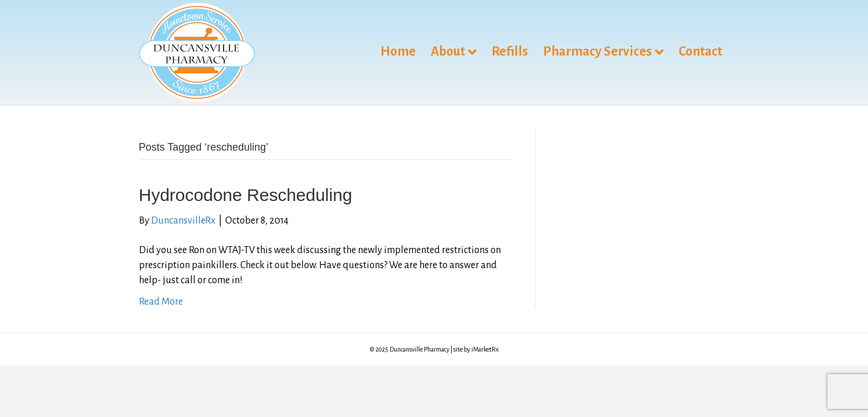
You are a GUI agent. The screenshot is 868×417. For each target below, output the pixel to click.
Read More (161, 302)
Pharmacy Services (598, 52)
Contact (700, 52)
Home (398, 52)
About (448, 52)
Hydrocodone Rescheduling (246, 195)
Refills (510, 52)
